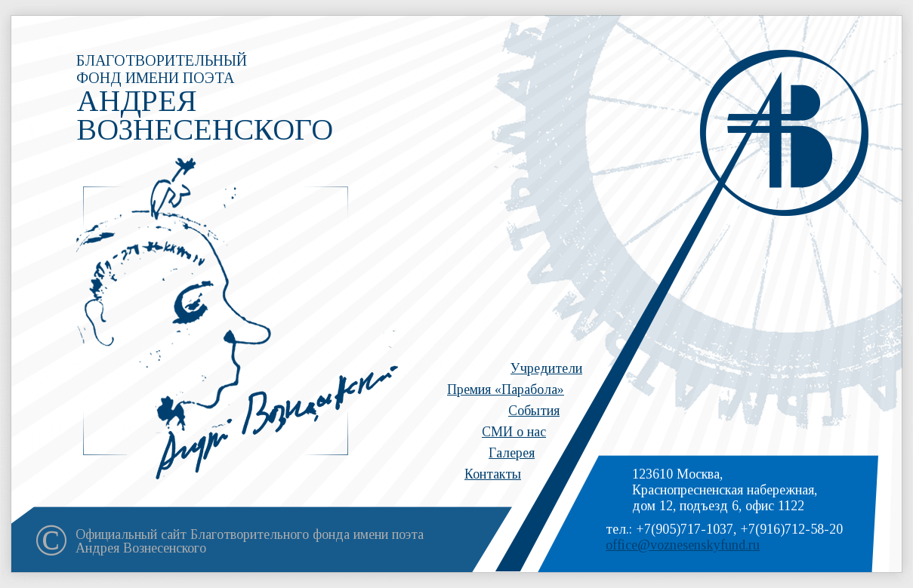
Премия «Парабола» (506, 389)
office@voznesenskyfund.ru (683, 545)
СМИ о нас (514, 432)
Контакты (493, 474)
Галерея (512, 453)
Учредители (546, 368)
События (534, 411)
